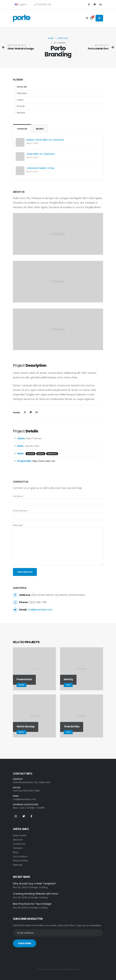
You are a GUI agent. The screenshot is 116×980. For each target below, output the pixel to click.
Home (51, 38)
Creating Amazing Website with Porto (36, 894)
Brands (21, 106)
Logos (20, 100)
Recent (40, 129)
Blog (15, 852)
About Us (18, 840)
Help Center (20, 835)
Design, (34, 887)
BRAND (41, 454)
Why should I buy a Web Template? (34, 884)
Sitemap (18, 865)
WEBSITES (52, 454)
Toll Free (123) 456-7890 (26, 791)
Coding (43, 887)
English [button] (21, 4)
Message (18, 525)
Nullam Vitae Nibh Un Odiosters (45, 140)
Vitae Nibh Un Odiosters (41, 154)
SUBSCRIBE (25, 943)
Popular (22, 129)
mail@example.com (40, 610)
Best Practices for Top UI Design (32, 904)
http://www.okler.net (44, 461)
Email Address (20, 511)
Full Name (18, 496)
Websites (22, 93)
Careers (18, 848)
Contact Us (19, 844)
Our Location (20, 856)
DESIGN (30, 454)
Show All (22, 87)
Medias (21, 113)
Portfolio (63, 38)
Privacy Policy (20, 861)
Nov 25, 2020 (20, 887)
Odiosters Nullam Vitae (40, 168)
